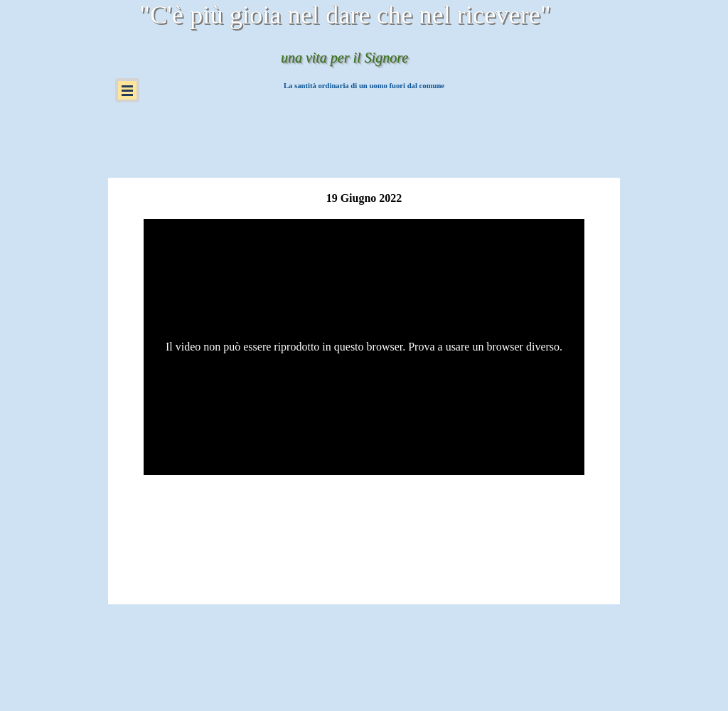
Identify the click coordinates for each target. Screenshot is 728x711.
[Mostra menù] (127, 90)
